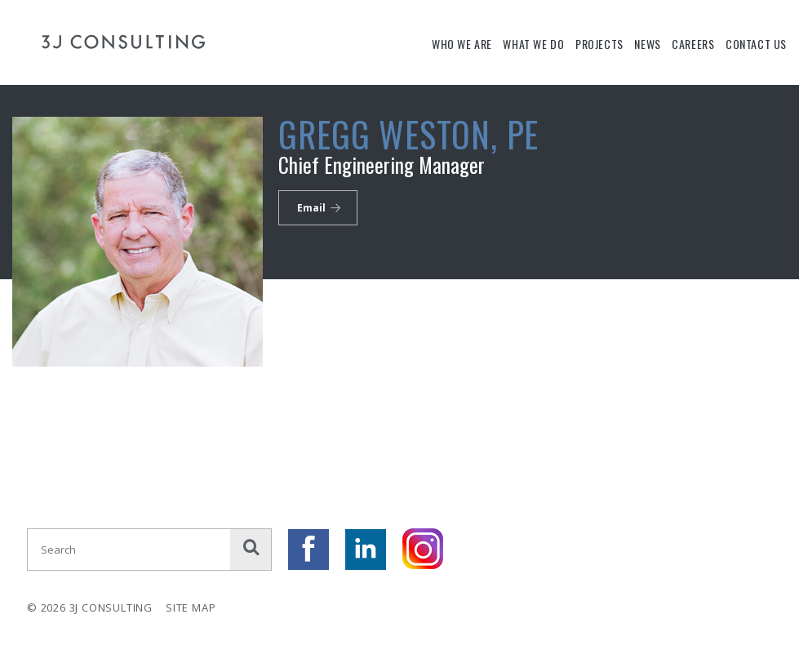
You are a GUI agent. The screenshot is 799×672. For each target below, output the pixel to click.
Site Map (191, 607)
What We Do (533, 44)
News (647, 44)
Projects (599, 44)
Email (311, 208)
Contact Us (756, 44)
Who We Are (462, 44)
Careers (693, 44)
